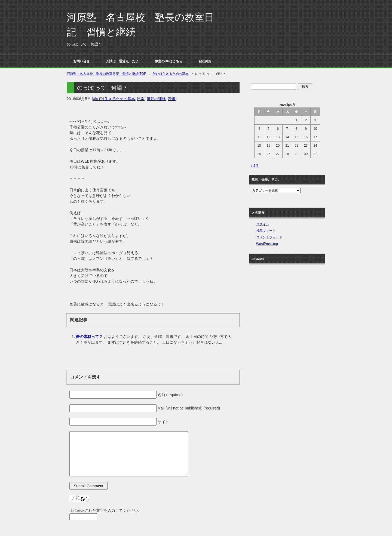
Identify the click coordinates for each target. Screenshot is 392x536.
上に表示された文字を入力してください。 (106, 510)
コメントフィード (269, 237)
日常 (141, 99)
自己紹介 (205, 61)
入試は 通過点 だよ (122, 61)
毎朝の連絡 (156, 99)
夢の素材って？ (89, 337)
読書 (172, 99)
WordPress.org (267, 244)
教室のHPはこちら (169, 61)
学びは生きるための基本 (114, 99)
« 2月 (255, 166)
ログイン (263, 224)
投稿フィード (266, 231)
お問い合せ (81, 61)
